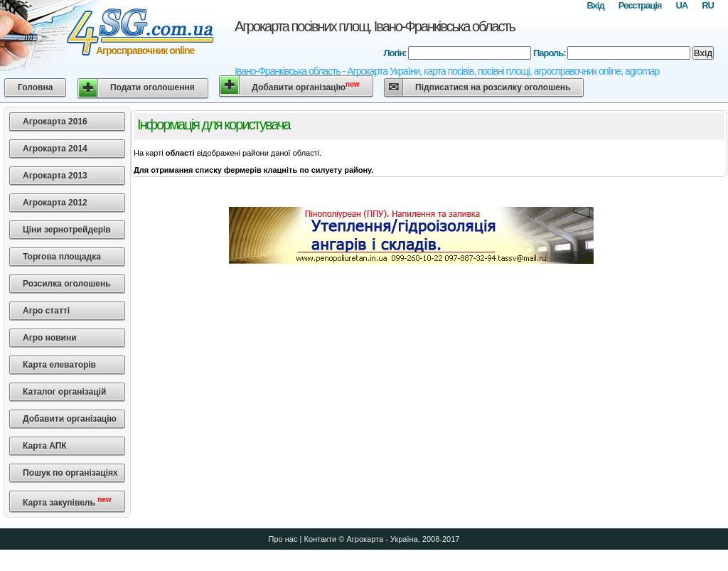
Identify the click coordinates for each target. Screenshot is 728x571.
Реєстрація (640, 5)
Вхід (595, 5)
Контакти (320, 539)
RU (708, 5)
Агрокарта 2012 (55, 203)
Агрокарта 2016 (55, 122)
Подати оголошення (152, 87)
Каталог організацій (64, 392)
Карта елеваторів (59, 365)
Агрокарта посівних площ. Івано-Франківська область (375, 26)
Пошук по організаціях (70, 473)
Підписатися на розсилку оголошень (493, 87)
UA (681, 5)
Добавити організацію (305, 86)
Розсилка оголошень (67, 284)
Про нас (283, 539)
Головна (35, 87)
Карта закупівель (67, 502)
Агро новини (50, 338)
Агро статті (46, 311)
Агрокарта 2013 (55, 176)
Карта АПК (45, 446)
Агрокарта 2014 (55, 149)
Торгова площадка (62, 257)
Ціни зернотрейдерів (67, 230)
